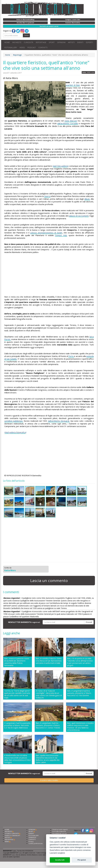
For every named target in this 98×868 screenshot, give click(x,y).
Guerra (47, 196)
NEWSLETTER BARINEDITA (24, 622)
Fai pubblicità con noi (59, 833)
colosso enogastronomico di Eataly (46, 233)
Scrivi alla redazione (59, 831)
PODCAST (32, 47)
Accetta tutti (60, 860)
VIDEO (22, 47)
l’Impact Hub (61, 235)
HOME (7, 42)
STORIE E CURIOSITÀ (12, 833)
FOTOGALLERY (11, 47)
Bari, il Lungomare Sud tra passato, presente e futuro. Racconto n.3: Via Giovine (79, 693)
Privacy (31, 841)
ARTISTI (71, 42)
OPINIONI (61, 42)
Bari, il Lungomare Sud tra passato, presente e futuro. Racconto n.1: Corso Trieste (48, 725)
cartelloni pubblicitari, (14, 421)
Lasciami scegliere (57, 853)
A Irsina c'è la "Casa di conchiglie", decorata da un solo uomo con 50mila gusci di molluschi (49, 694)
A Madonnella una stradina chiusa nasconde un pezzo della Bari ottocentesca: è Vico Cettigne (17, 759)
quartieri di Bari (73, 85)
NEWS (7, 841)
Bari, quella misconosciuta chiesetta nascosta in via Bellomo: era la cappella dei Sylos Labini (48, 759)
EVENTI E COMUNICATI (13, 835)
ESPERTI (89, 42)
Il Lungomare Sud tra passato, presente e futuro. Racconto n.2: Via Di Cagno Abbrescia (17, 725)
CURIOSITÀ (29, 42)
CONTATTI (43, 47)
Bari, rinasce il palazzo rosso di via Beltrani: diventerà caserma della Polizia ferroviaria (17, 662)
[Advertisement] (49, 275)
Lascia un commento (49, 581)
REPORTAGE (41, 42)
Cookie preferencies (36, 843)
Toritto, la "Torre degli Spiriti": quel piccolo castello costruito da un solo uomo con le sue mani (17, 694)
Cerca (26, 35)
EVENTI (80, 42)
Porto (71, 356)
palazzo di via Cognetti (79, 216)
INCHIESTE (17, 42)
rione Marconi (71, 121)
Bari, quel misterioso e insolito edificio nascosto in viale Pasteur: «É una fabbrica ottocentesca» (80, 726)
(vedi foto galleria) (60, 166)
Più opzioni (82, 860)
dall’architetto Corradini (68, 123)
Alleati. (87, 199)
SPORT (52, 42)
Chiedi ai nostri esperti (60, 829)
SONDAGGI (32, 837)
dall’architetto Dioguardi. (59, 421)
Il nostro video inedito (49, 780)
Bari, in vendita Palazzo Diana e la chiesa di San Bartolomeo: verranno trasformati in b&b (49, 661)
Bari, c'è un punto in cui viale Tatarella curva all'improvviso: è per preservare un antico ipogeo (80, 662)
